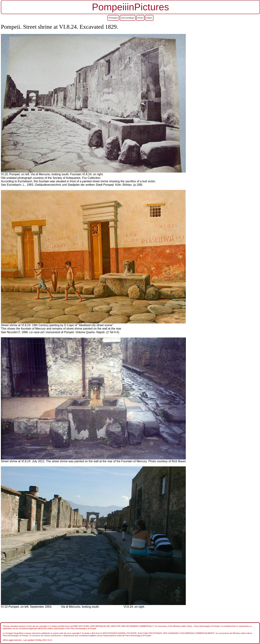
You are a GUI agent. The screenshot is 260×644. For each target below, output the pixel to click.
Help (149, 18)
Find (140, 18)
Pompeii (113, 18)
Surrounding (128, 18)
